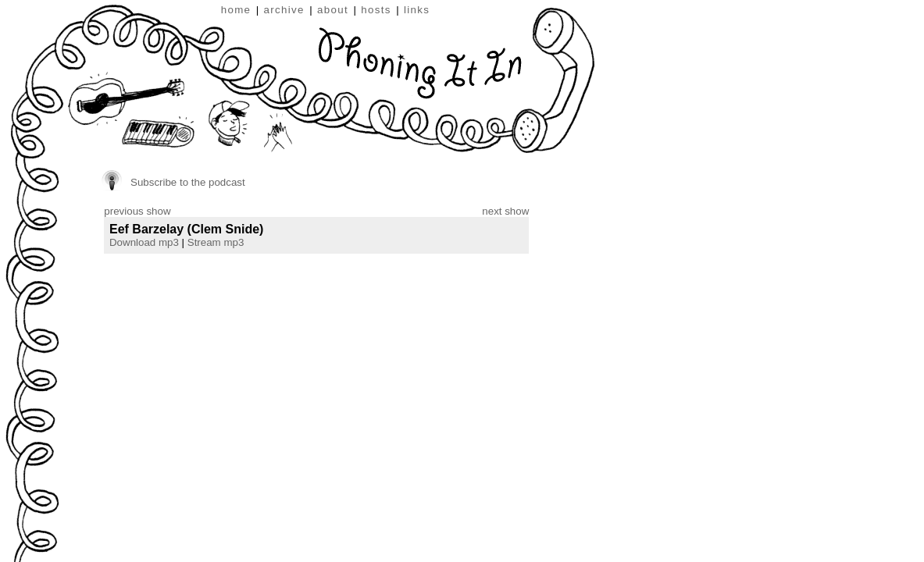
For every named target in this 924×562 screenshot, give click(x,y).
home (236, 10)
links (417, 10)
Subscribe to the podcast (188, 182)
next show (505, 211)
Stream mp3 (216, 242)
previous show (137, 211)
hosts (376, 10)
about (333, 10)
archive (284, 10)
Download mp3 (144, 242)
